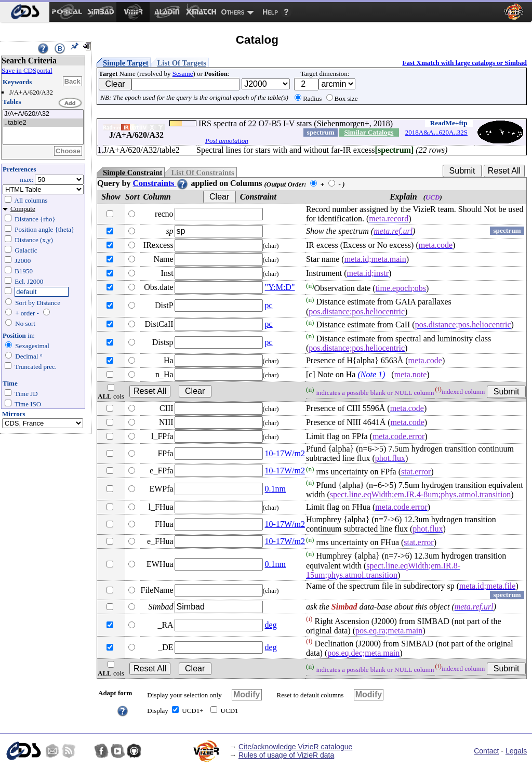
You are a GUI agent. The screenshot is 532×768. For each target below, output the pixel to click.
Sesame (183, 74)
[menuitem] (25, 12)
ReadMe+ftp (449, 123)
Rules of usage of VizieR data (286, 755)
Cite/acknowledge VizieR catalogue (295, 747)
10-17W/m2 (285, 453)
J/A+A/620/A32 (43, 114)
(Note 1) (371, 374)
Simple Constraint (132, 173)
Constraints (161, 183)
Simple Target (126, 63)
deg (271, 625)
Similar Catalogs (369, 132)
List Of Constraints (202, 173)
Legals (516, 751)
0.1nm (275, 489)
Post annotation (227, 141)
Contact (486, 751)
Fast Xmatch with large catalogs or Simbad (464, 63)
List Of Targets (182, 63)
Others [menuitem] (233, 12)
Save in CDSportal (27, 70)
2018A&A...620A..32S (436, 132)
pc (269, 305)
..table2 (43, 123)
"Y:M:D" (280, 287)
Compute (23, 209)
